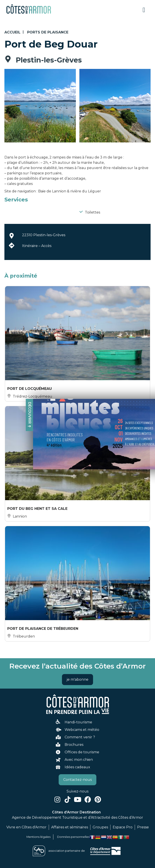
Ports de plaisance (48, 32)
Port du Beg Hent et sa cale (37, 509)
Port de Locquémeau (30, 389)
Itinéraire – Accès (37, 246)
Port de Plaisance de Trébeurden (43, 629)
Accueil (12, 32)
